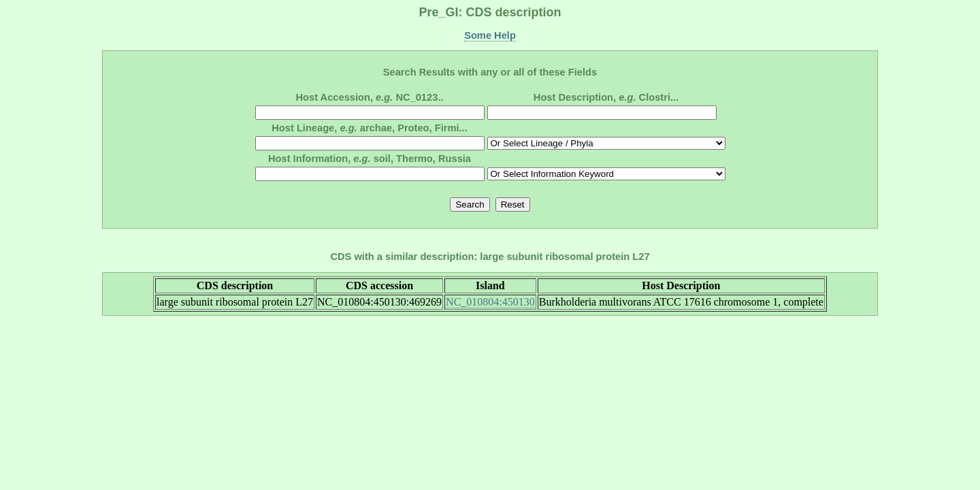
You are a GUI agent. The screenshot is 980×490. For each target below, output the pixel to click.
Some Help (490, 35)
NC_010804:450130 (490, 302)
